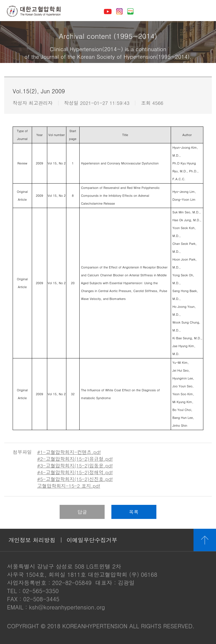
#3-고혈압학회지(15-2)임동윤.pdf (75, 466)
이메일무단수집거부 (92, 540)
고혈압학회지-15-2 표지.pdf (69, 486)
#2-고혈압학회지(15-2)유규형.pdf (75, 459)
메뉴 (204, 11)
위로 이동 (205, 540)
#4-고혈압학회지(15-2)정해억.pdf (75, 472)
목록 (134, 512)
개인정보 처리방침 (32, 540)
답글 (82, 512)
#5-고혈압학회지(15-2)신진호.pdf (75, 479)
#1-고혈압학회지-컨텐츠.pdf (69, 452)
